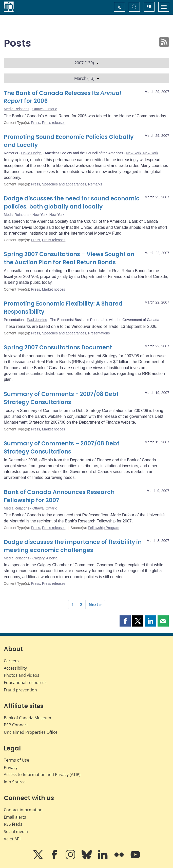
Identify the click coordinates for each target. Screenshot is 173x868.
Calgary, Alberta (45, 558)
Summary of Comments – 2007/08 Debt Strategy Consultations (62, 448)
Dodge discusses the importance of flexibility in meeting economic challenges (73, 546)
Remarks (95, 184)
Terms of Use (16, 760)
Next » (95, 605)
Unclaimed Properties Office (31, 732)
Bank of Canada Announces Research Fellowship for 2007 (59, 496)
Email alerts (15, 817)
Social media (16, 832)
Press (35, 123)
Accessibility (15, 668)
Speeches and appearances (64, 184)
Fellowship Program (104, 528)
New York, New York (142, 153)
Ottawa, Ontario (45, 109)
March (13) (87, 78)
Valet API (12, 839)
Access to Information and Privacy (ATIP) (42, 775)
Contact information (23, 810)
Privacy (11, 767)
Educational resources (25, 683)
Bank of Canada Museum (27, 718)
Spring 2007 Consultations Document (58, 347)
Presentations (99, 333)
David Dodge (31, 153)
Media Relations (16, 109)
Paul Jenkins (37, 320)
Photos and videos (22, 675)
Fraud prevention (20, 690)
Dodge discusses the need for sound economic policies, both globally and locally (72, 203)
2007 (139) (86, 63)
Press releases (54, 123)
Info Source (15, 782)
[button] (125, 621)
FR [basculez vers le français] (149, 7)
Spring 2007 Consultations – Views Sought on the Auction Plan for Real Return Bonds (69, 258)
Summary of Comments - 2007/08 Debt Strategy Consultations (61, 398)
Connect (16, 725)
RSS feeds (13, 824)
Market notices (54, 289)
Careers (11, 661)
